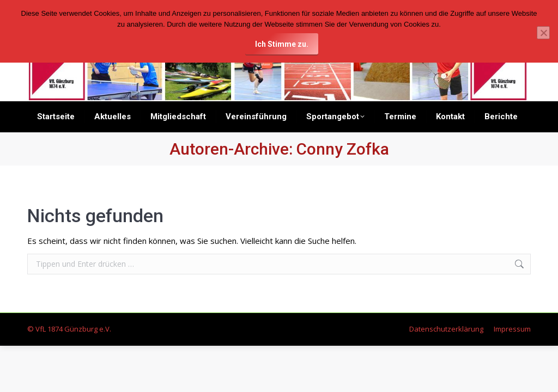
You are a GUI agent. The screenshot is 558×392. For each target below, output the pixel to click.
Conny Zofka (343, 149)
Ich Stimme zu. (282, 44)
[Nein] (543, 33)
